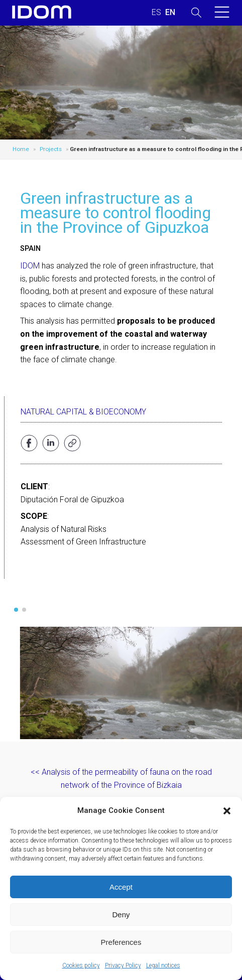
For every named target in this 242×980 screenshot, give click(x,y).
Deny (121, 915)
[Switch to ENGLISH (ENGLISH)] (170, 13)
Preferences (121, 942)
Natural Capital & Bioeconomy (83, 412)
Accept (121, 887)
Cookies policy (81, 965)
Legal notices (163, 965)
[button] (227, 811)
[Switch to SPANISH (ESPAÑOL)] (156, 13)
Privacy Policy (123, 965)
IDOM (30, 266)
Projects (51, 149)
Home (21, 149)
